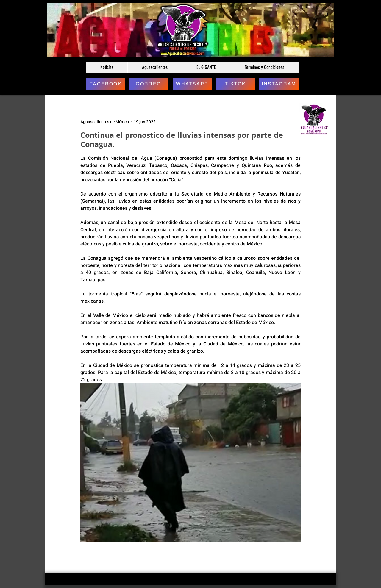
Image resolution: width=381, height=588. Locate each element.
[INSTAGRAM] (279, 84)
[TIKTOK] (235, 84)
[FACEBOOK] (106, 84)
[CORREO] (149, 84)
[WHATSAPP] (192, 84)
